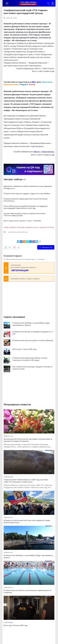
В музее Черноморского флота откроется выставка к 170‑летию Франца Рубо (25, 215)
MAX (34, 82)
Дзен (39, 82)
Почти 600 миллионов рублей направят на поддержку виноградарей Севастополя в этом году (26, 207)
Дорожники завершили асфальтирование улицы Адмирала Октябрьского (28, 187)
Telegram (24, 84)
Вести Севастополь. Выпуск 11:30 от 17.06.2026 (22, 221)
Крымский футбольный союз (18, 232)
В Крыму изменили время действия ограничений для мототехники (26, 200)
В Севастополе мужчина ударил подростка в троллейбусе (27, 194)
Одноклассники (11, 84)
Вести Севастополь (21, 82)
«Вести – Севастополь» (44, 68)
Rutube (32, 84)
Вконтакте (47, 82)
